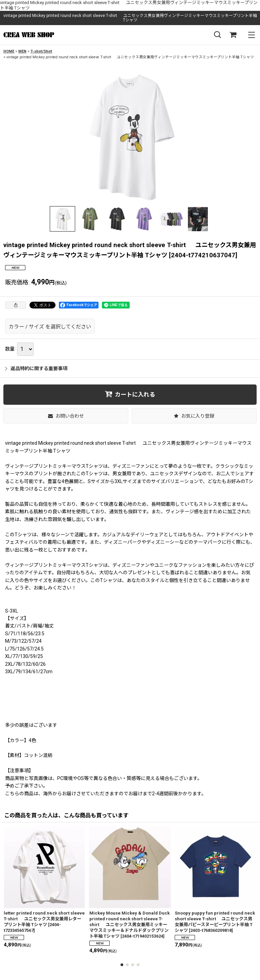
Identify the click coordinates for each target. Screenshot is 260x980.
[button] (217, 35)
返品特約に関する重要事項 (36, 368)
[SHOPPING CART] (233, 35)
